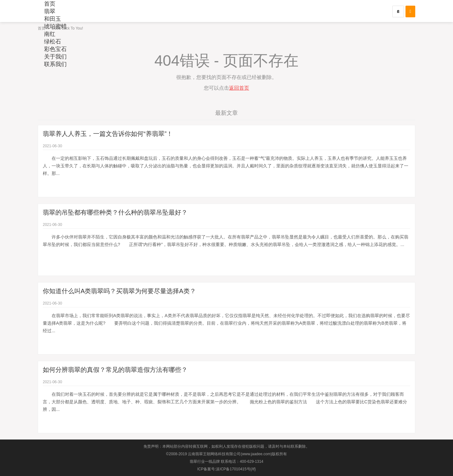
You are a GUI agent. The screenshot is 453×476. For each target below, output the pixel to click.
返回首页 (239, 88)
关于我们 (55, 57)
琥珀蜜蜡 (55, 26)
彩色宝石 (55, 49)
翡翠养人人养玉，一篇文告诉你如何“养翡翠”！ (108, 134)
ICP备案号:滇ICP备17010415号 (224, 469)
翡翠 (50, 11)
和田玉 (53, 19)
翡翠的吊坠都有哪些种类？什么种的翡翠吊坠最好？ (115, 212)
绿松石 (53, 42)
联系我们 (55, 64)
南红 (50, 34)
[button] (398, 11)
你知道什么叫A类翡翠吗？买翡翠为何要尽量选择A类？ (119, 291)
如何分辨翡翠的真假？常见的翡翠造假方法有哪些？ (115, 370)
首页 (50, 4)
